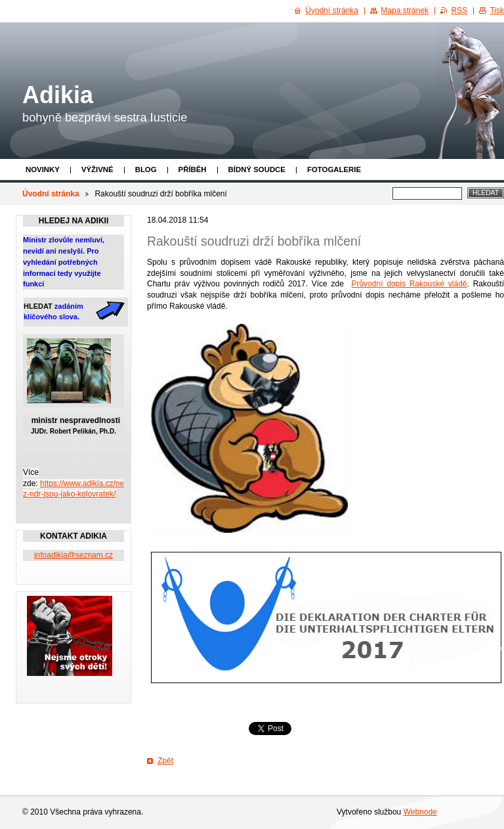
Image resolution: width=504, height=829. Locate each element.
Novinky (43, 169)
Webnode (420, 812)
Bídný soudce (257, 169)
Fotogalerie (334, 169)
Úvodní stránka (51, 194)
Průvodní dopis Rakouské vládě (409, 284)
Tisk (497, 11)
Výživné (97, 169)
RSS (459, 11)
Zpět (165, 761)
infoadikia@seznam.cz (73, 555)
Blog (146, 169)
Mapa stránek (405, 11)
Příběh (193, 169)
